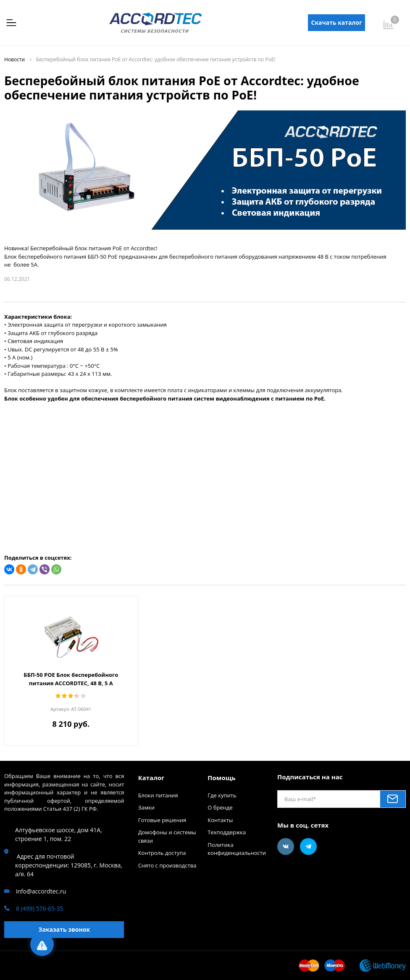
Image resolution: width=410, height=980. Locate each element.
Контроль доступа (162, 853)
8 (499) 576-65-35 (40, 908)
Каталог (151, 778)
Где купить (222, 795)
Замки (146, 807)
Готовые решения (162, 820)
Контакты (220, 820)
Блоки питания (158, 795)
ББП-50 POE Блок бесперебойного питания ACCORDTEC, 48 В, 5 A (71, 679)
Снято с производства (167, 865)
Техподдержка (227, 832)
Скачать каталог (337, 22)
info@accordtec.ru (41, 891)
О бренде (220, 807)
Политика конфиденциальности (237, 849)
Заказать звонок (64, 929)
